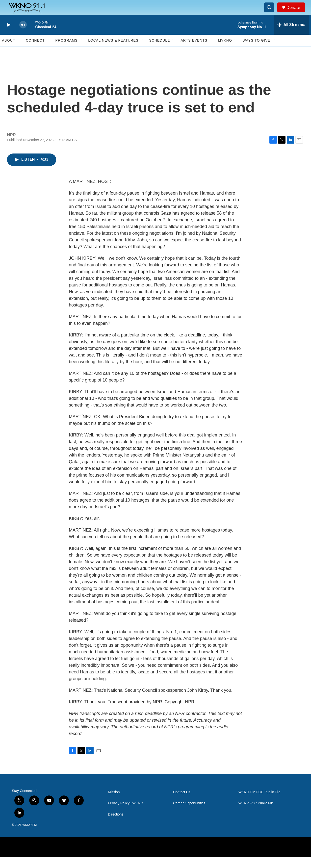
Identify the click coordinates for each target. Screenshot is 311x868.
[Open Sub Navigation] (19, 51)
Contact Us (182, 803)
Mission (114, 803)
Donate (296, 13)
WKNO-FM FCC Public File (259, 803)
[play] (8, 36)
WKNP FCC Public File (256, 814)
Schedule (159, 51)
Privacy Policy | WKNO (126, 814)
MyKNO (225, 51)
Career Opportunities (189, 814)
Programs (66, 51)
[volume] (23, 36)
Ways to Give (257, 51)
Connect (35, 51)
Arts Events (194, 51)
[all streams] (291, 36)
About (9, 51)
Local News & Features (113, 51)
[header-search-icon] (271, 13)
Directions (116, 826)
